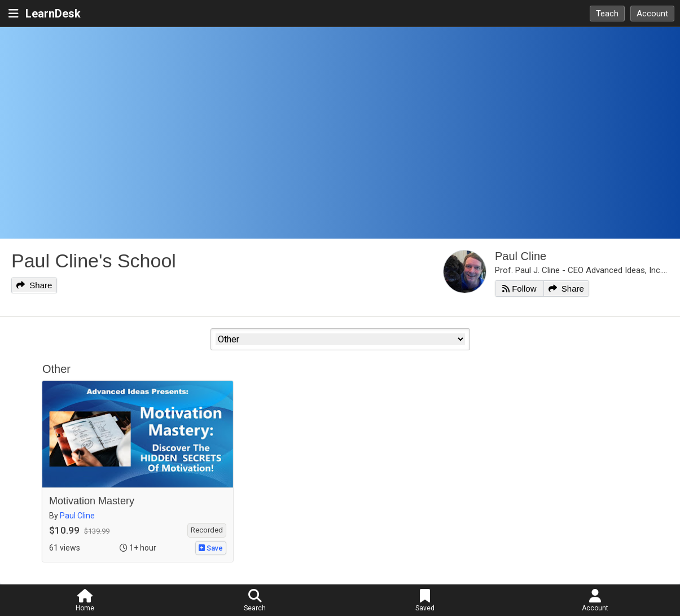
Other (56, 369)
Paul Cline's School (94, 261)
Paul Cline (521, 256)
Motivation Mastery (92, 501)
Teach (607, 14)
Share (34, 285)
